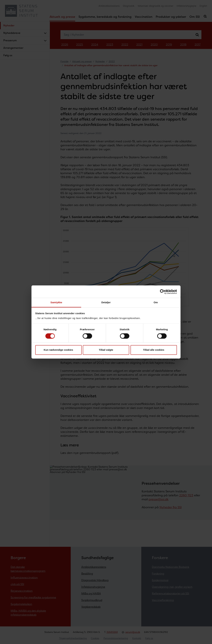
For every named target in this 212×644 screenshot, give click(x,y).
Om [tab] (156, 302)
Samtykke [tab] (56, 302)
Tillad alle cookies (154, 350)
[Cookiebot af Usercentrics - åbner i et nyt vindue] (162, 292)
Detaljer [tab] (106, 302)
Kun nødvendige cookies (58, 350)
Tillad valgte (106, 350)
